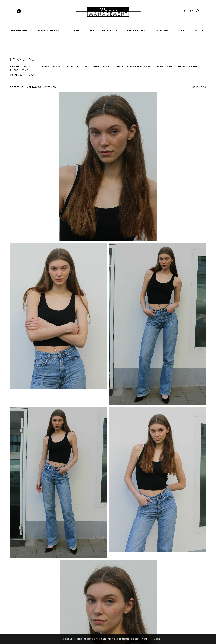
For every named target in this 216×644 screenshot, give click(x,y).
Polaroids (34, 87)
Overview (50, 87)
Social (200, 30)
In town (162, 30)
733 (31, 75)
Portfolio (17, 87)
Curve (74, 30)
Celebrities (137, 30)
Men (181, 30)
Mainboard (19, 30)
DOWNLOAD (199, 87)
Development (49, 30)
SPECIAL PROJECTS (103, 30)
